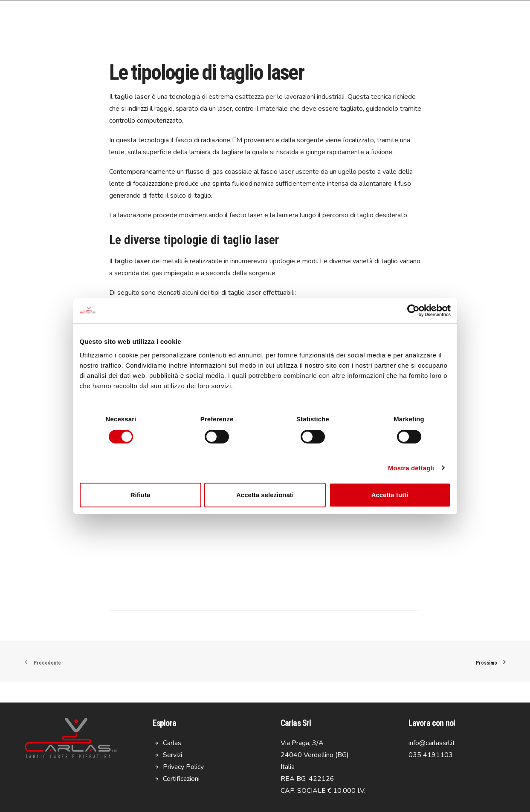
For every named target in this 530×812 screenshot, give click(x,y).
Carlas (172, 743)
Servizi (172, 755)
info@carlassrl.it (432, 743)
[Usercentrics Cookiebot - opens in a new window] (413, 311)
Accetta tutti (390, 495)
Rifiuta (140, 495)
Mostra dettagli (411, 468)
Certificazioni (181, 779)
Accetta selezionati (265, 495)
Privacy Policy (183, 767)
